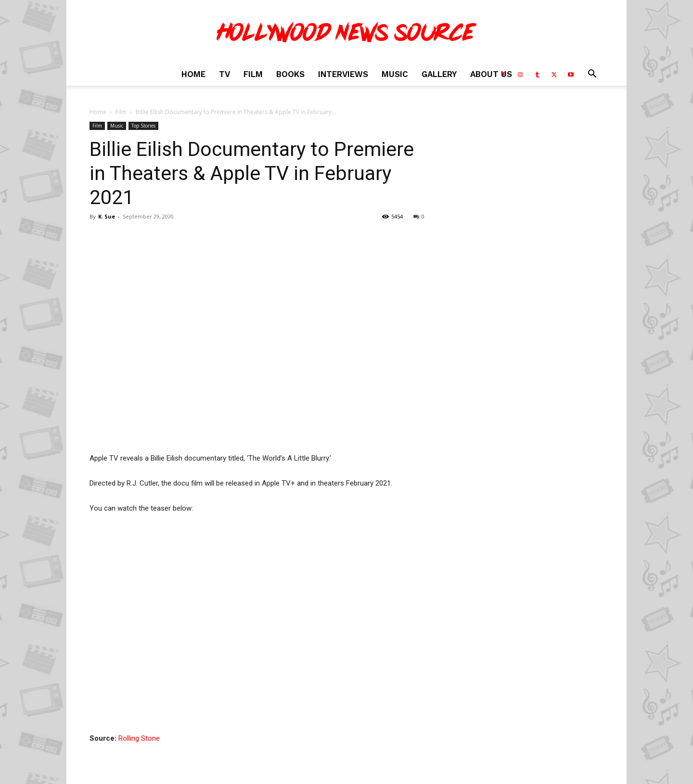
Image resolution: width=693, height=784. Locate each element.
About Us (491, 74)
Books (290, 74)
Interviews (343, 74)
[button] (592, 75)
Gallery (439, 74)
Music (395, 74)
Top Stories (143, 126)
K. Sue (107, 216)
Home (193, 74)
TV (225, 74)
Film (253, 74)
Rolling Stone (139, 738)
